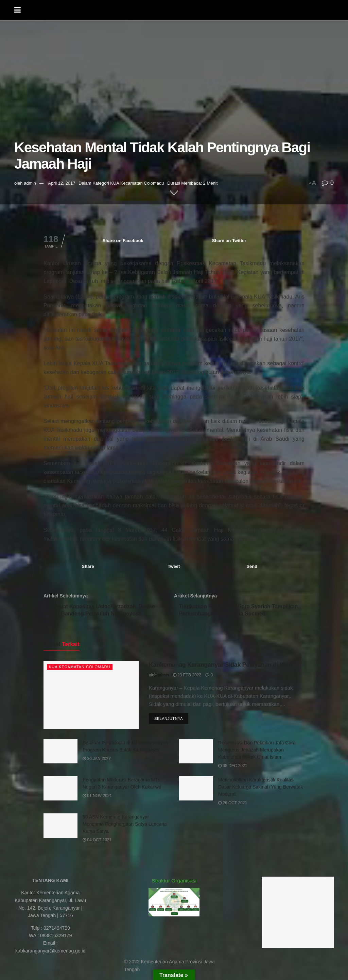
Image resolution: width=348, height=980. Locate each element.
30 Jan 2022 (97, 760)
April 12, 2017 (62, 183)
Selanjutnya (169, 720)
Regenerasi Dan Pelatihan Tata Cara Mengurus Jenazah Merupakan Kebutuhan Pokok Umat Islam (257, 751)
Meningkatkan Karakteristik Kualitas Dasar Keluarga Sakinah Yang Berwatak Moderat (260, 788)
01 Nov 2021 (97, 797)
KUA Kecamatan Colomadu (137, 183)
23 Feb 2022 (187, 676)
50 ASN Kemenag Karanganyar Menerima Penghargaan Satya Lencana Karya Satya (125, 826)
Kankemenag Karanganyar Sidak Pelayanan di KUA (221, 666)
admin (30, 183)
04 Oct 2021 (97, 842)
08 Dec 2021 (233, 767)
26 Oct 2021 (233, 804)
